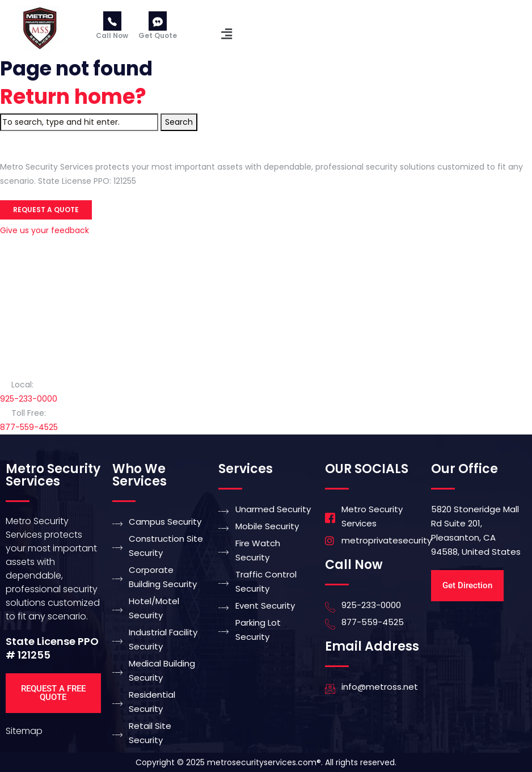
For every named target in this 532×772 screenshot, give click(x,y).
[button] (226, 34)
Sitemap (24, 731)
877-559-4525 (29, 427)
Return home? (73, 97)
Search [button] (179, 122)
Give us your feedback (45, 230)
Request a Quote (46, 210)
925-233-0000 (29, 399)
